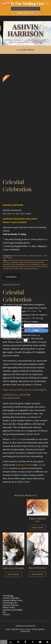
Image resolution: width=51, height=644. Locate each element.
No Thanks (36, 335)
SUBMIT (36, 331)
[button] (35, 312)
